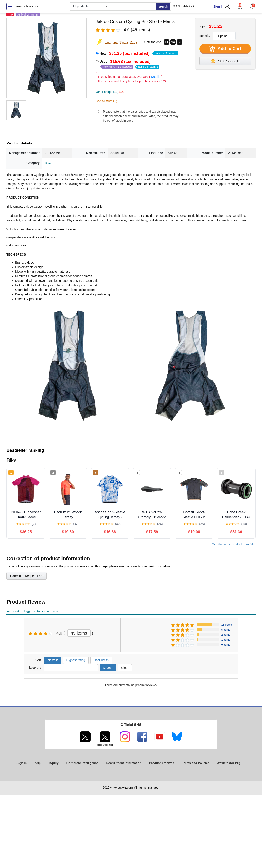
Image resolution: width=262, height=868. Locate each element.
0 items (226, 645)
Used (129, 64)
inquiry (54, 763)
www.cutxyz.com (27, 6)
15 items (227, 625)
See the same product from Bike (234, 544)
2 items (226, 635)
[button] (253, 6)
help (38, 763)
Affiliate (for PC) (229, 763)
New (139, 53)
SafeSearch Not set (184, 6)
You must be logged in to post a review (32, 611)
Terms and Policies (196, 763)
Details (156, 77)
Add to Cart (225, 49)
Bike (48, 163)
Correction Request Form (27, 575)
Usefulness (101, 660)
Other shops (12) (111, 92)
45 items (79, 633)
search (163, 6)
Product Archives (162, 763)
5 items (226, 630)
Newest (53, 660)
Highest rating (76, 660)
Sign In (218, 6)
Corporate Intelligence (82, 763)
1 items (226, 640)
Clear (125, 668)
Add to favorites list (225, 61)
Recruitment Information (124, 763)
